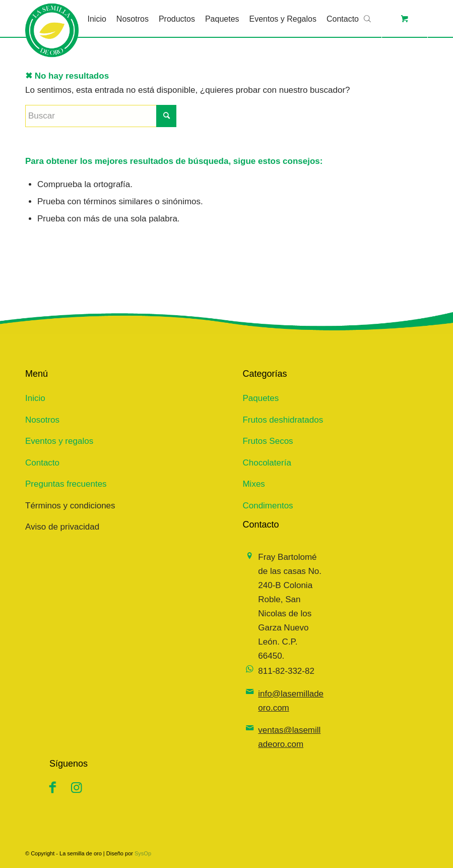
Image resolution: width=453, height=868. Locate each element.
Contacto (42, 463)
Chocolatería (267, 463)
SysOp (143, 853)
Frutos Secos (268, 441)
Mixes (253, 484)
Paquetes (261, 398)
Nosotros (42, 420)
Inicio (35, 398)
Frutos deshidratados (283, 420)
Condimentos (268, 506)
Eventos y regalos (59, 441)
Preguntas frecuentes (66, 484)
